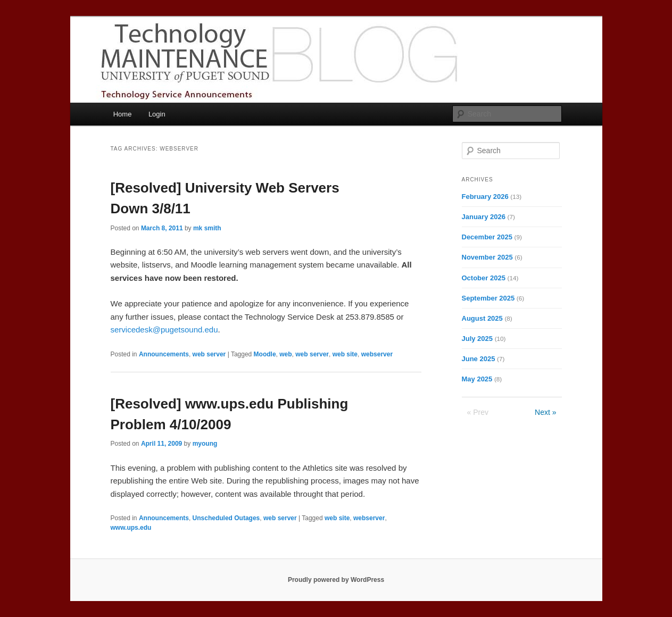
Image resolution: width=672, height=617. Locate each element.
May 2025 (477, 379)
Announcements (164, 354)
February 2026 (485, 197)
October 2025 (484, 278)
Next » (545, 412)
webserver (377, 354)
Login (157, 114)
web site (345, 354)
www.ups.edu (131, 528)
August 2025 (482, 318)
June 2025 (479, 359)
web (285, 354)
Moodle (265, 354)
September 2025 (488, 298)
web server (209, 354)
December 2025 (487, 237)
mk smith (207, 228)
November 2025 (487, 257)
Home (123, 114)
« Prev (478, 412)
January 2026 (484, 217)
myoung (205, 444)
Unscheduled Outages (226, 518)
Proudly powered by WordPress (336, 580)
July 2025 (478, 339)
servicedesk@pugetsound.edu (164, 330)
